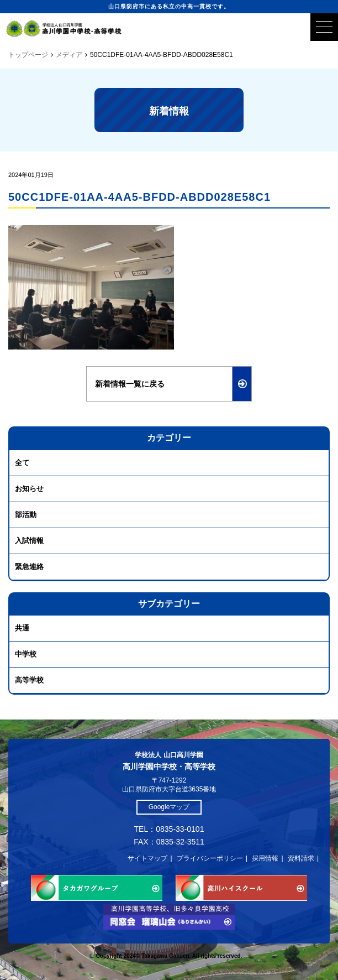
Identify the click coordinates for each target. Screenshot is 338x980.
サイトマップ (147, 858)
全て (22, 463)
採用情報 (265, 858)
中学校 (26, 654)
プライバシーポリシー (210, 858)
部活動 (26, 515)
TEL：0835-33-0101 (169, 829)
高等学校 (29, 680)
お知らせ (29, 489)
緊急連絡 (29, 567)
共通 (22, 628)
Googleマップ (169, 807)
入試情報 (29, 541)
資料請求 (301, 858)
